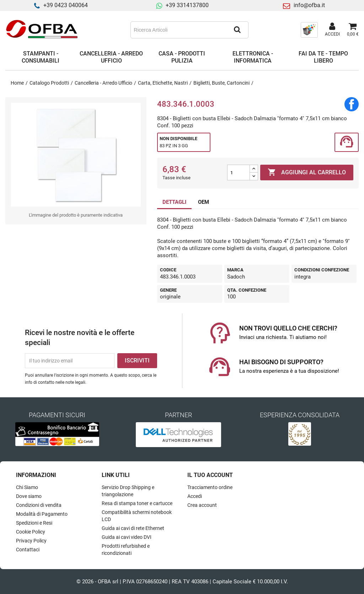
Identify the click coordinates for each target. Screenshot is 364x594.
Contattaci (28, 550)
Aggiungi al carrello (307, 173)
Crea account (202, 505)
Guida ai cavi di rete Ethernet (133, 528)
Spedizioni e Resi (34, 523)
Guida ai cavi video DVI (127, 537)
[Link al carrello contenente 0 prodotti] (353, 30)
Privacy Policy (31, 541)
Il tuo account (210, 475)
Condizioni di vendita (39, 505)
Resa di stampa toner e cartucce (137, 503)
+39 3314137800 (187, 5)
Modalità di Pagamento (42, 514)
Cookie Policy (31, 532)
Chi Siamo (27, 487)
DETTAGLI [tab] (174, 202)
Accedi (195, 496)
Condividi (352, 104)
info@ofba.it (309, 5)
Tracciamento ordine (210, 487)
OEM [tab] (204, 202)
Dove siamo (29, 496)
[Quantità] (239, 173)
